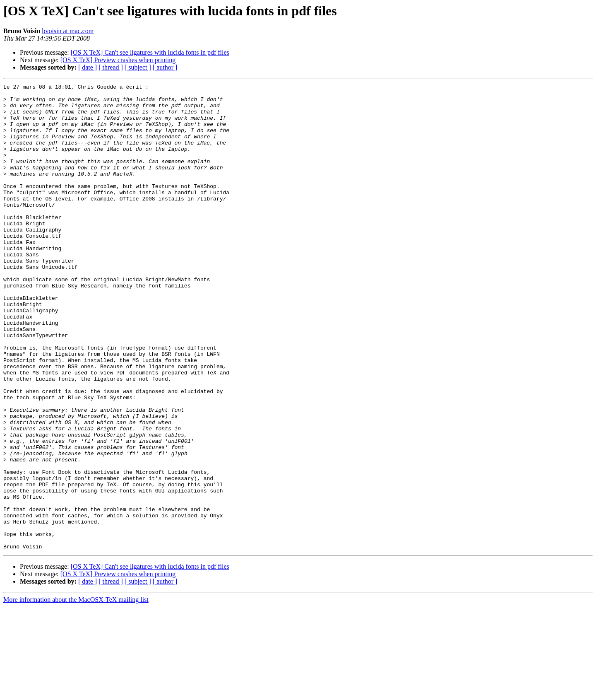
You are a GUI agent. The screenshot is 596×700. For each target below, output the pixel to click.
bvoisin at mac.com (68, 31)
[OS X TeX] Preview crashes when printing (118, 60)
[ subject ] (138, 67)
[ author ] (165, 67)
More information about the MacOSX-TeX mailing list (76, 693)
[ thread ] (111, 67)
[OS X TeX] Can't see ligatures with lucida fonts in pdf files (150, 52)
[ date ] (88, 67)
